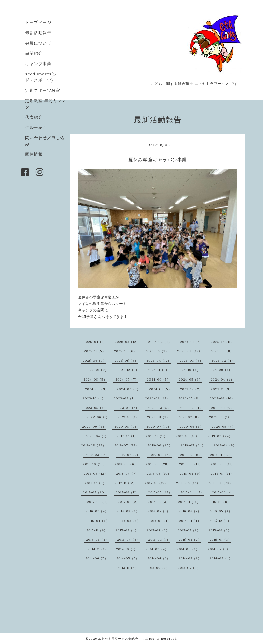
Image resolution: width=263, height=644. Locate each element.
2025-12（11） (222, 342)
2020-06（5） (191, 426)
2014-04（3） (159, 558)
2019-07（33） (126, 445)
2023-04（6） (127, 408)
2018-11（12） (221, 455)
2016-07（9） (159, 511)
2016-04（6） (98, 521)
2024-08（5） (95, 379)
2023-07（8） (190, 398)
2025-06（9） (94, 361)
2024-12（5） (128, 370)
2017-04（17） (192, 492)
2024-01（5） (160, 389)
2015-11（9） (97, 530)
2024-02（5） (129, 389)
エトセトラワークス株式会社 (120, 638)
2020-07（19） (159, 426)
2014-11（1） (98, 549)
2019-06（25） (160, 445)
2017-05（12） (160, 492)
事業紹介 (34, 53)
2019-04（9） (225, 445)
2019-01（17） (160, 455)
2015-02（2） (190, 539)
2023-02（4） (191, 408)
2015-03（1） (159, 539)
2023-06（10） (222, 398)
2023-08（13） (157, 398)
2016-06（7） (190, 511)
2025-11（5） (95, 351)
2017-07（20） (95, 492)
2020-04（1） (97, 436)
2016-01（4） (190, 521)
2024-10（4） (189, 370)
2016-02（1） (160, 521)
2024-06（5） (159, 379)
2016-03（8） (129, 521)
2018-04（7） (127, 474)
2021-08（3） (158, 417)
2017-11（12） (125, 483)
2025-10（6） (125, 351)
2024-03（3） (97, 389)
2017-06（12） (128, 492)
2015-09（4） (127, 530)
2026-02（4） (160, 342)
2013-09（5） (158, 568)
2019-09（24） (220, 436)
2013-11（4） (128, 568)
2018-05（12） (96, 474)
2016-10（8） (219, 502)
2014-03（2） (190, 558)
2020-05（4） (223, 426)
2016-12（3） (159, 502)
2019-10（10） (187, 436)
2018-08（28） (158, 464)
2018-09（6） (126, 464)
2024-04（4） (222, 379)
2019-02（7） (129, 455)
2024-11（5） (158, 370)
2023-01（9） (222, 408)
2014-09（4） (157, 549)
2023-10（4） (94, 398)
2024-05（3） (190, 379)
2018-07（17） (191, 464)
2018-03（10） (159, 474)
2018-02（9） (191, 474)
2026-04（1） (95, 342)
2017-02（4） (98, 502)
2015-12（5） (220, 521)
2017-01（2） (129, 502)
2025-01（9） (97, 370)
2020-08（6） (126, 426)
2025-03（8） (191, 361)
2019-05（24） (193, 445)
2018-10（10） (95, 464)
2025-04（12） (159, 361)
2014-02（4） (221, 558)
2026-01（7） (191, 342)
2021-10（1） (128, 417)
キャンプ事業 (38, 64)
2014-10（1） (127, 549)
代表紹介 (34, 117)
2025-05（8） (126, 361)
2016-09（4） (97, 511)
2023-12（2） (191, 389)
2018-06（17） (223, 464)
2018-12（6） (191, 455)
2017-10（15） (156, 483)
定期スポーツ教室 (43, 90)
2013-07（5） (189, 568)
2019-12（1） (127, 436)
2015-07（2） (189, 530)
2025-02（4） (223, 361)
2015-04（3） (128, 539)
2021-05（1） (220, 417)
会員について (38, 43)
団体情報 (34, 154)
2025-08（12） (190, 351)
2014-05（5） (128, 558)
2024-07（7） (127, 379)
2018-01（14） (222, 474)
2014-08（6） (188, 549)
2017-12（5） (95, 483)
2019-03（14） (97, 455)
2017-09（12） (188, 483)
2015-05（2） (97, 539)
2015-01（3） (220, 539)
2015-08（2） (158, 530)
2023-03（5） (159, 408)
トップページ (38, 22)
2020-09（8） (94, 426)
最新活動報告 (38, 33)
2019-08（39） (93, 445)
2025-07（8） (222, 351)
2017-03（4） (223, 492)
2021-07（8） (189, 417)
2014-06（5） (97, 558)
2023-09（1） (125, 398)
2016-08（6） (128, 511)
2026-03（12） (127, 342)
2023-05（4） (95, 408)
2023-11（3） (222, 389)
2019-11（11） (157, 436)
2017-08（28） (220, 483)
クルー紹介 (36, 127)
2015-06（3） (220, 530)
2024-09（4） (220, 370)
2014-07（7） (219, 549)
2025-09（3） (157, 351)
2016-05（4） (221, 511)
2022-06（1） (98, 417)
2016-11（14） (189, 502)
